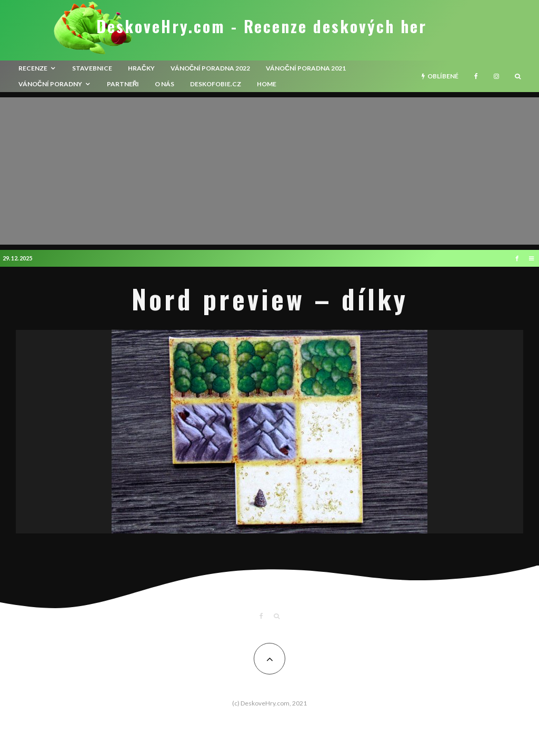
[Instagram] (496, 76)
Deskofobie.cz (216, 84)
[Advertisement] (269, 171)
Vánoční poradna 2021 (306, 68)
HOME (267, 84)
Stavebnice (92, 68)
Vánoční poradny (50, 84)
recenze (33, 68)
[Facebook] (476, 76)
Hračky (141, 68)
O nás (164, 84)
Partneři (123, 84)
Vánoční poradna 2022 (211, 68)
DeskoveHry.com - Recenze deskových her (262, 26)
